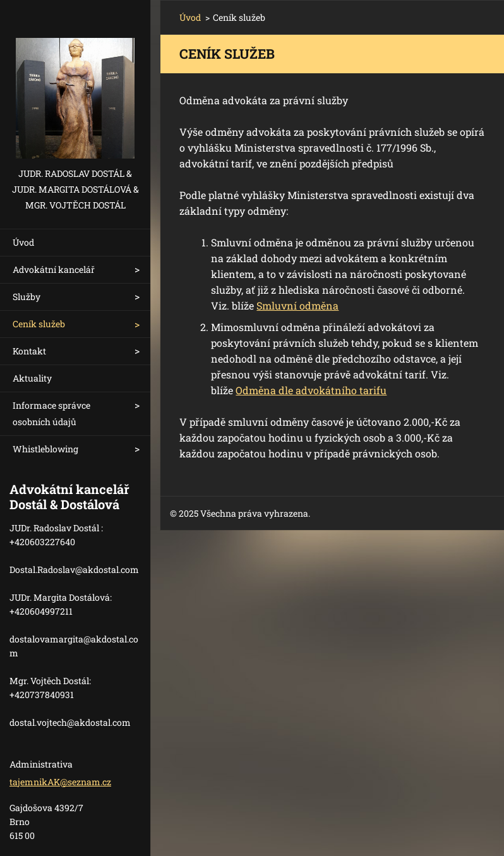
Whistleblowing (45, 449)
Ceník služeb (39, 324)
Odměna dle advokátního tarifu (311, 390)
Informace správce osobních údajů (51, 413)
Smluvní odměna (297, 305)
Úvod (23, 242)
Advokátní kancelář (54, 269)
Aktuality (32, 378)
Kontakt (29, 351)
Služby (27, 297)
